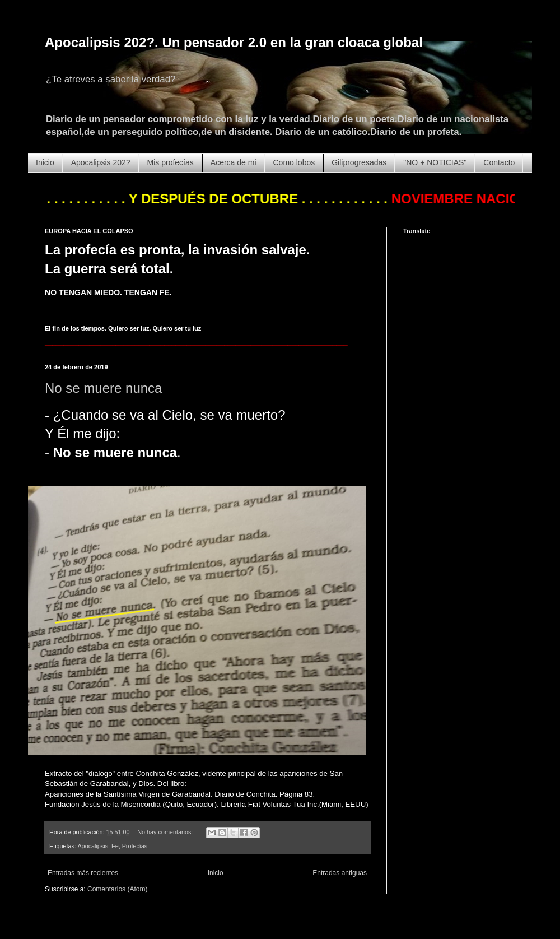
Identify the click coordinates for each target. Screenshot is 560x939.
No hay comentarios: (166, 832)
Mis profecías (171, 162)
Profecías (135, 846)
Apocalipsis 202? (101, 162)
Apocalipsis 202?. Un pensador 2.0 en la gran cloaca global (234, 42)
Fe (115, 846)
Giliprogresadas (359, 162)
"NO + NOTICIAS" (435, 162)
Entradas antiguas (340, 873)
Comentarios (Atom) (117, 889)
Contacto (499, 162)
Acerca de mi (234, 162)
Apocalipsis (93, 846)
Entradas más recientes (83, 873)
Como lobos (294, 162)
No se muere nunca (103, 388)
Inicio (45, 162)
